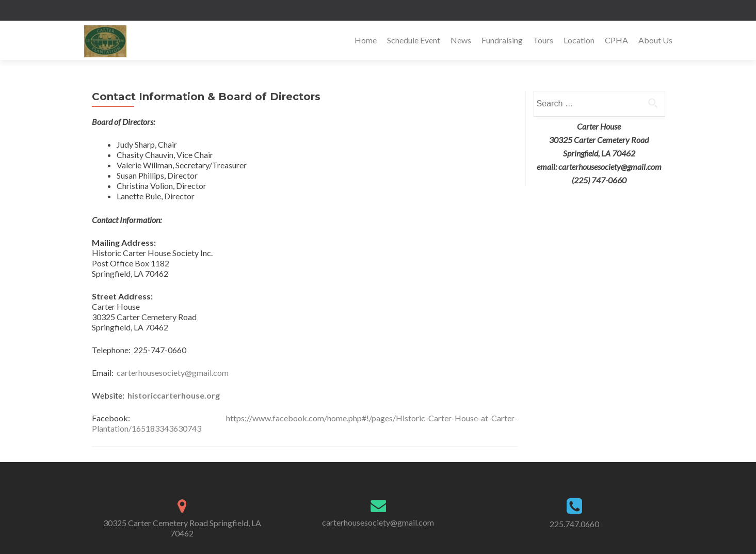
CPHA (616, 40)
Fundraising (502, 40)
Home (366, 40)
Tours (543, 40)
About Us (655, 40)
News (461, 40)
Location (579, 40)
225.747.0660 (574, 524)
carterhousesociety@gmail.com (173, 373)
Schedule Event (414, 40)
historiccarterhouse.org (174, 395)
